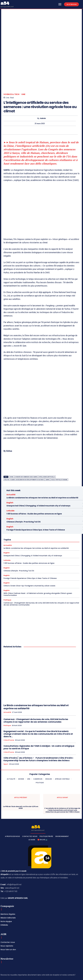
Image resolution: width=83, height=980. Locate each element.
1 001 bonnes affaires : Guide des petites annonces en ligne (34, 487)
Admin (43, 91)
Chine (11, 450)
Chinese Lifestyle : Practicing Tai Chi (23, 495)
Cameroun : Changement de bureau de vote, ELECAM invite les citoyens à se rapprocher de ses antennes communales (41, 577)
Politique (7, 573)
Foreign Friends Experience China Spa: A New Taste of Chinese (36, 503)
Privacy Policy (22, 961)
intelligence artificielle (47, 450)
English (10, 476)
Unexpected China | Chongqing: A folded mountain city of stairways (38, 479)
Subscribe (73, 956)
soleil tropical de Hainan (59, 453)
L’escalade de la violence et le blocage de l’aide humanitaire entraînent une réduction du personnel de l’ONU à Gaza (62, 783)
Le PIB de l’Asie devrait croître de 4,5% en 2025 (21, 780)
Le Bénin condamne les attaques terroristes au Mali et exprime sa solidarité (42, 471)
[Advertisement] (41, 188)
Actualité (11, 468)
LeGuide (10, 484)
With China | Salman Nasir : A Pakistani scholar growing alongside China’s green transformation (38, 567)
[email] (34, 956)
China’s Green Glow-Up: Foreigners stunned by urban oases (29, 559)
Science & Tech (11, 67)
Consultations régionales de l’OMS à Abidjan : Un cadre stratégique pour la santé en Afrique (39, 720)
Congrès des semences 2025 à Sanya (26, 450)
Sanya (48, 453)
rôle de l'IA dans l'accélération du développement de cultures (24, 453)
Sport (6, 737)
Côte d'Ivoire (9, 713)
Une (23, 67)
